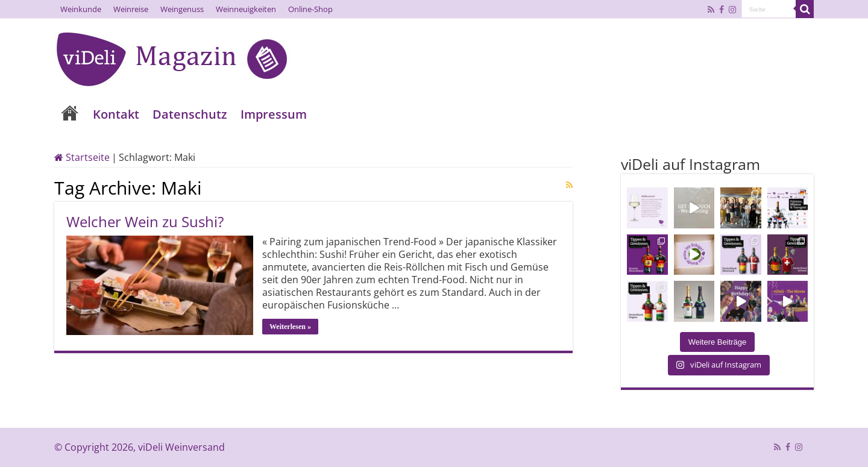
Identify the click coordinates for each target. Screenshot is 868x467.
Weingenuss (182, 9)
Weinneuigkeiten (246, 9)
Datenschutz (190, 114)
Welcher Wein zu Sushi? (145, 221)
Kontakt (116, 114)
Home (70, 114)
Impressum (274, 114)
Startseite (82, 157)
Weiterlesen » (290, 327)
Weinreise (131, 9)
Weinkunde (81, 9)
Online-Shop (310, 9)
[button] (27, 440)
